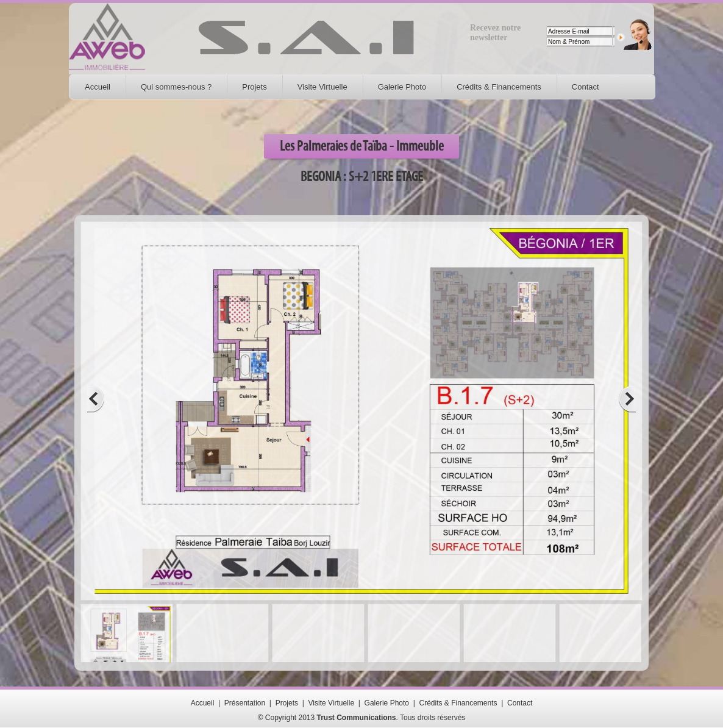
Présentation (245, 703)
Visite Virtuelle (322, 87)
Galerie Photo (402, 87)
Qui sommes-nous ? (176, 87)
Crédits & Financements (499, 87)
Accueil (98, 87)
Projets (254, 87)
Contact (586, 87)
